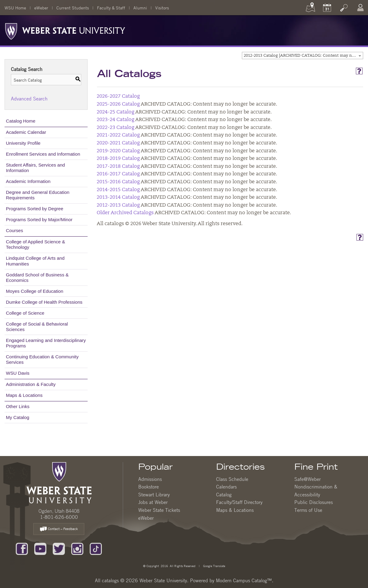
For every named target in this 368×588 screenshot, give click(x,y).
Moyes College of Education (35, 291)
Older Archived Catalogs (125, 213)
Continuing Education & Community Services (42, 359)
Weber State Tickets (159, 510)
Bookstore (149, 487)
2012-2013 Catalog (118, 205)
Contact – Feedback (59, 529)
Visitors (162, 8)
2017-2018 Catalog (118, 167)
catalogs (110, 580)
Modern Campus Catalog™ (244, 580)
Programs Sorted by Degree (35, 209)
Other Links (18, 406)
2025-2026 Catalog (118, 104)
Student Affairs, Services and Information (36, 168)
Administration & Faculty (31, 384)
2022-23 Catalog (115, 128)
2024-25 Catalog (115, 112)
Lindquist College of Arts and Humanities (35, 261)
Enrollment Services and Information (43, 154)
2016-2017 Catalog (118, 174)
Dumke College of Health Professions (44, 302)
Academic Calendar (26, 132)
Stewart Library (154, 495)
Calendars (226, 487)
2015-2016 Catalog (118, 182)
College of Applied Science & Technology (36, 244)
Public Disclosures (314, 502)
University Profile (23, 143)
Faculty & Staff (111, 8)
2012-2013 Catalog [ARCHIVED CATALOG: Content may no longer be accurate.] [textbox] (303, 56)
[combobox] (303, 56)
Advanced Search (29, 99)
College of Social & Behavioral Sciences (37, 327)
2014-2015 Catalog (118, 190)
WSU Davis (18, 373)
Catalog (224, 495)
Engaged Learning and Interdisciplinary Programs (46, 343)
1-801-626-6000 (59, 517)
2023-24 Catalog (115, 120)
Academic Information (28, 181)
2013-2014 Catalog (118, 198)
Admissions (150, 479)
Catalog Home (21, 121)
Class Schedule (232, 479)
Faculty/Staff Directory (239, 502)
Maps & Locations (24, 395)
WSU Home (15, 8)
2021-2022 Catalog (118, 135)
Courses (15, 230)
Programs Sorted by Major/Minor (39, 220)
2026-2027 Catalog (118, 96)
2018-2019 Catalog (118, 159)
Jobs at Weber (153, 502)
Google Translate (214, 566)
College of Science (25, 313)
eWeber (41, 8)
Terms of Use (308, 510)
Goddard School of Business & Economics (37, 277)
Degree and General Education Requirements (38, 195)
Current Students (73, 8)
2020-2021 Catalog (118, 143)
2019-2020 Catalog (118, 151)
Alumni (140, 8)
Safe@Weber (308, 479)
